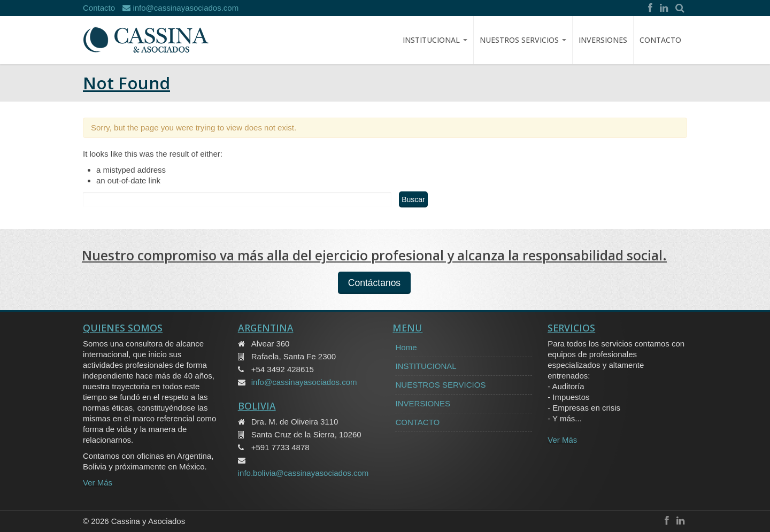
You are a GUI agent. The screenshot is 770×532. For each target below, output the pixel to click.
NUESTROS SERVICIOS (523, 40)
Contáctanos (374, 283)
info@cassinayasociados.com (180, 8)
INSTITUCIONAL (426, 366)
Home (406, 347)
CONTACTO (660, 40)
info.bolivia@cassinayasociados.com (303, 473)
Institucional (435, 40)
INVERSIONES (603, 40)
